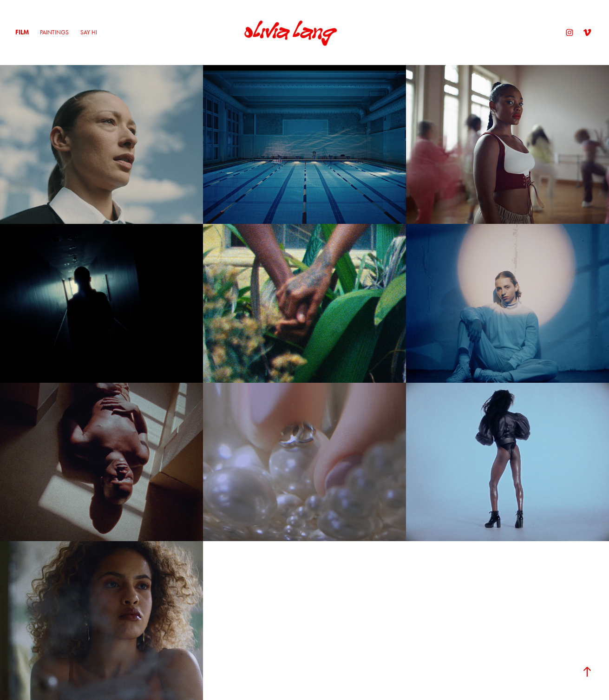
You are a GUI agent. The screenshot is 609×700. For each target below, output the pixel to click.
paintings (54, 32)
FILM (22, 32)
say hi (89, 32)
